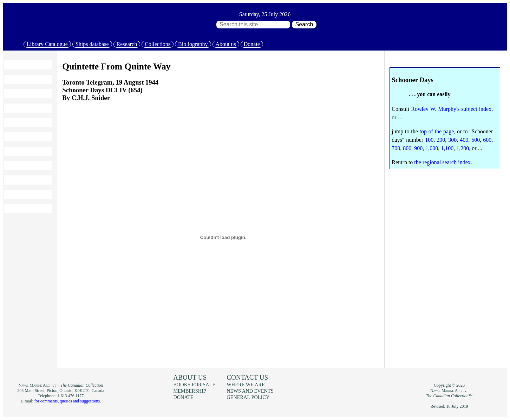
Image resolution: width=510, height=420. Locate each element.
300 (452, 140)
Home (15, 65)
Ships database (92, 44)
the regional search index (442, 162)
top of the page (437, 131)
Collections (158, 44)
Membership (22, 180)
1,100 (447, 148)
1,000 (432, 148)
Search (304, 24)
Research (127, 44)
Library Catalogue (47, 44)
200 (441, 140)
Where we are (246, 385)
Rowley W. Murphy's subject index (451, 109)
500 (476, 140)
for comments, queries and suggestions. (68, 401)
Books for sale (25, 151)
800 (407, 148)
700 (396, 148)
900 (418, 148)
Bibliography (193, 44)
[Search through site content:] (253, 25)
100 (429, 140)
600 (487, 140)
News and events (28, 166)
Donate (252, 44)
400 (464, 140)
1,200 (463, 148)
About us (226, 44)
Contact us (247, 377)
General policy (248, 397)
